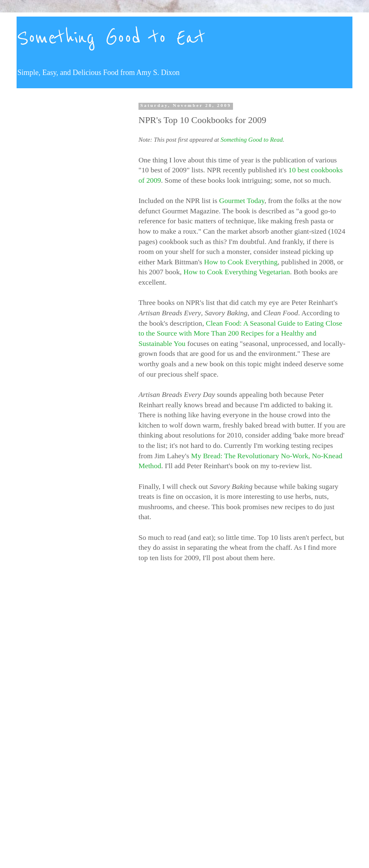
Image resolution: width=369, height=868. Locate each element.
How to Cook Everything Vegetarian (237, 272)
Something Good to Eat (111, 38)
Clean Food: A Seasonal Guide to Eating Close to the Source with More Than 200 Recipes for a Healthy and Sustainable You (240, 333)
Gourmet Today (242, 201)
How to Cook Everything (241, 262)
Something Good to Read (252, 140)
